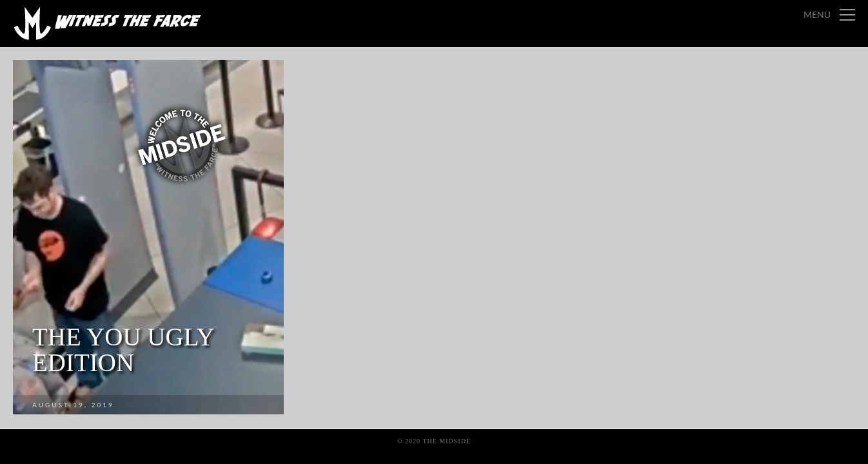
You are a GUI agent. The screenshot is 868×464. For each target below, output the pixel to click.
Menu (817, 15)
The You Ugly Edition (123, 350)
